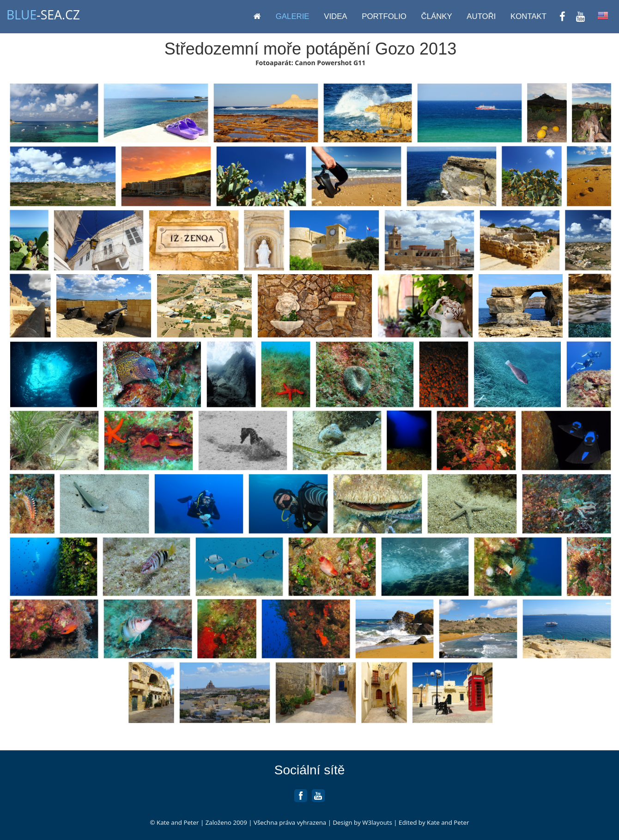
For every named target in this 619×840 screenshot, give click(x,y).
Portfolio (384, 16)
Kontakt (528, 16)
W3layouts (377, 822)
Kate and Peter (177, 822)
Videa (335, 16)
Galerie (293, 16)
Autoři (481, 16)
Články (437, 16)
